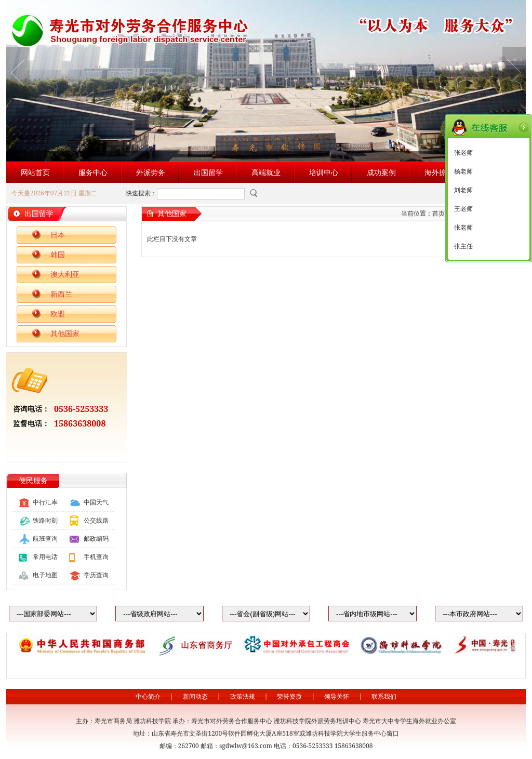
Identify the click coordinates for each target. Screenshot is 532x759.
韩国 (58, 254)
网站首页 (35, 172)
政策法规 (243, 696)
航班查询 (45, 538)
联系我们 (384, 696)
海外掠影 (439, 172)
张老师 (463, 153)
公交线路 (96, 520)
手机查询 (96, 557)
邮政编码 (96, 538)
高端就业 (266, 172)
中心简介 (148, 696)
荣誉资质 (289, 696)
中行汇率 (45, 502)
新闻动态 (195, 696)
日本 (58, 235)
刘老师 (463, 190)
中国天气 (96, 502)
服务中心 (93, 172)
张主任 (463, 246)
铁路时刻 (45, 520)
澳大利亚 (65, 274)
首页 (438, 213)
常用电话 (45, 557)
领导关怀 (337, 696)
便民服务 (33, 480)
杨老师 (463, 171)
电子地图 (45, 575)
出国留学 (208, 172)
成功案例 (381, 172)
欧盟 (58, 314)
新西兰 (61, 294)
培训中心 (324, 172)
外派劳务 (151, 172)
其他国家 (65, 333)
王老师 (463, 209)
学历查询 (96, 575)
